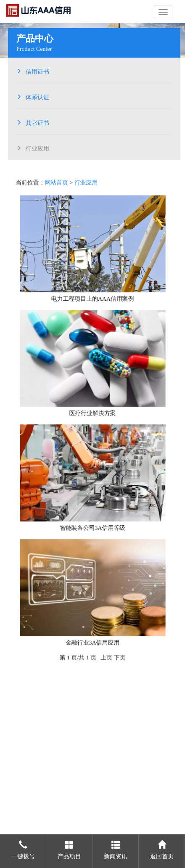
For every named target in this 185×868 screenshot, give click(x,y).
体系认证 (36, 96)
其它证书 (36, 122)
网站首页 (56, 181)
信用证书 (36, 71)
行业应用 (36, 148)
